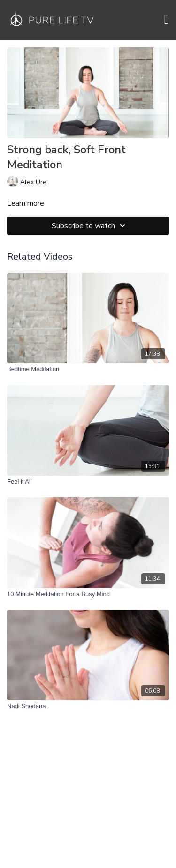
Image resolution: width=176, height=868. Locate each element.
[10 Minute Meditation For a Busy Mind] (88, 594)
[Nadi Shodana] (88, 706)
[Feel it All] (88, 482)
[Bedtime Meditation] (88, 369)
